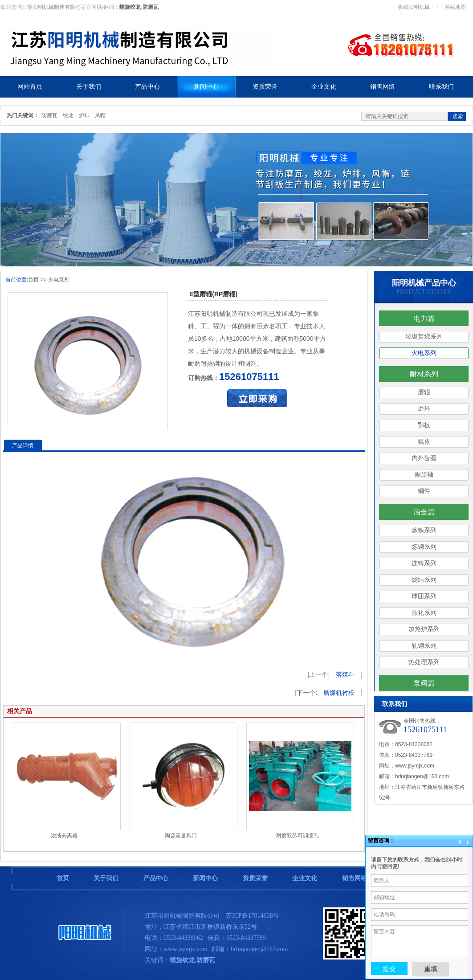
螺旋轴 (424, 475)
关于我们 (106, 878)
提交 (389, 968)
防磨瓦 (49, 115)
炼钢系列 (424, 547)
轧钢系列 (424, 646)
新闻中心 (205, 878)
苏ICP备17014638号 (253, 916)
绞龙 (68, 115)
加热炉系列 (424, 629)
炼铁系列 (424, 530)
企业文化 (305, 878)
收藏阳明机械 (414, 7)
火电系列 (424, 353)
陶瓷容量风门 (181, 836)
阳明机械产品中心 (424, 283)
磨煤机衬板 (339, 693)
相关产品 (20, 711)
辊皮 (424, 442)
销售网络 (355, 878)
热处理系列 (424, 662)
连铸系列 (424, 563)
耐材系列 (424, 374)
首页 (33, 280)
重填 (431, 969)
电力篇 (424, 318)
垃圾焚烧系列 (424, 337)
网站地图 (455, 7)
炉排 (84, 115)
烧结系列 (424, 580)
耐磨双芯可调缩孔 (298, 836)
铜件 (424, 491)
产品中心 (156, 878)
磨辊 (424, 392)
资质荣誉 (255, 878)
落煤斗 (345, 674)
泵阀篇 (424, 683)
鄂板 (424, 425)
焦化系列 (424, 613)
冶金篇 (424, 512)
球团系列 (424, 596)
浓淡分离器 (64, 836)
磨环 (424, 409)
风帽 (100, 115)
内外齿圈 (424, 458)
